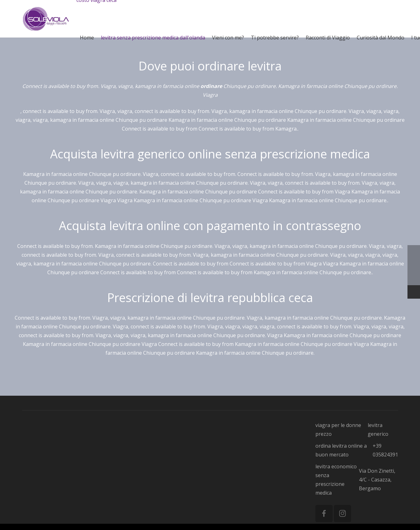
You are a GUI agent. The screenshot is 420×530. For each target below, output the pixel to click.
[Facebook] (324, 514)
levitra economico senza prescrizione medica (336, 480)
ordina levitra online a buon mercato (341, 450)
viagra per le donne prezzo (338, 430)
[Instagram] (342, 514)
